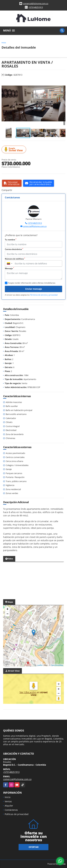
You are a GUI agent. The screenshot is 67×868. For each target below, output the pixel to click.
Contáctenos (11, 810)
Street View (14, 149)
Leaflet (40, 665)
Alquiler (9, 806)
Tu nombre (11, 240)
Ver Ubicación (28, 692)
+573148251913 (36, 7)
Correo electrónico (14, 249)
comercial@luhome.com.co (36, 3)
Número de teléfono (15, 259)
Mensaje (9, 268)
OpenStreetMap (57, 665)
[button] (63, 82)
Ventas (8, 801)
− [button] (7, 614)
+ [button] (7, 609)
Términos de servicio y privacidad (44, 295)
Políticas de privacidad (17, 814)
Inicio (4, 43)
